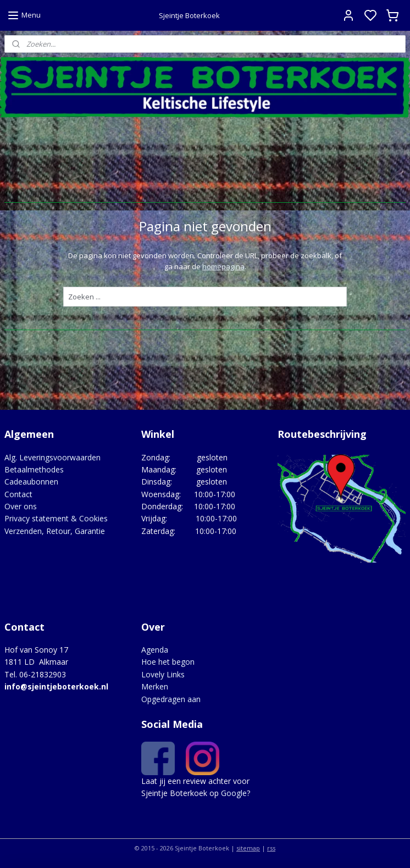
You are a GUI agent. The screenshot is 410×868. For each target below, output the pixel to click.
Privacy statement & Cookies (56, 518)
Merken (155, 686)
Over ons (21, 506)
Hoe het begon (168, 662)
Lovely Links (163, 674)
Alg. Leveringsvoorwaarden (52, 457)
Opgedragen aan (171, 699)
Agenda (155, 650)
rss (271, 848)
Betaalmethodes (34, 469)
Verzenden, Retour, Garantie (55, 531)
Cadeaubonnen (31, 482)
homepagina (223, 266)
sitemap (248, 848)
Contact (18, 494)
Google (234, 793)
